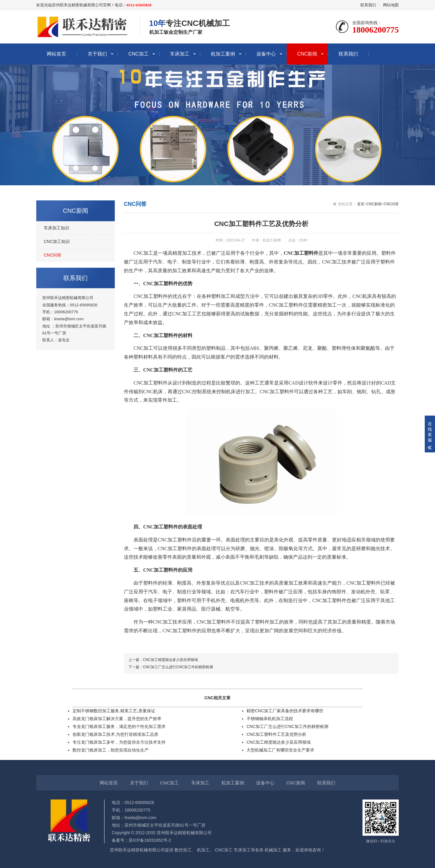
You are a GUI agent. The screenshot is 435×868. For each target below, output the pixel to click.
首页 (361, 204)
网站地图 (391, 5)
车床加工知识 (56, 228)
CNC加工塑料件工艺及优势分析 (276, 734)
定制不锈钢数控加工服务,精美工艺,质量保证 (114, 711)
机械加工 (273, 850)
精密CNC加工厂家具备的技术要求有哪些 (285, 711)
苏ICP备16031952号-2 (150, 840)
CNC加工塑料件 (151, 383)
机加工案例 (223, 54)
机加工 (203, 850)
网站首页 (56, 54)
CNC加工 (139, 54)
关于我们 (97, 54)
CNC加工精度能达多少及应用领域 (170, 660)
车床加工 (180, 54)
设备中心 (266, 54)
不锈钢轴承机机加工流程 (270, 719)
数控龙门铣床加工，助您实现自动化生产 (111, 750)
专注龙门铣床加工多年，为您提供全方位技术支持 (119, 742)
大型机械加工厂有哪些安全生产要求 (280, 750)
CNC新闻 (307, 54)
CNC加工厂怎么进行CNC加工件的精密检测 (178, 667)
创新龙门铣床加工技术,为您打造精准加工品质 (115, 734)
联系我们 (368, 5)
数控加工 (183, 850)
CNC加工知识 (57, 241)
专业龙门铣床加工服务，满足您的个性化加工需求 (119, 726)
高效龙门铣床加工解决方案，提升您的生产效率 (117, 719)
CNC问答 (53, 255)
